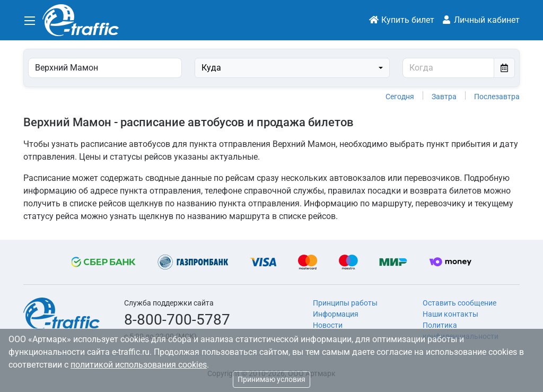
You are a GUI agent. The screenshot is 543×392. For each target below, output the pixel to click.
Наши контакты (450, 314)
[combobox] (292, 68)
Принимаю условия (271, 379)
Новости (328, 325)
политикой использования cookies (139, 365)
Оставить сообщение (459, 303)
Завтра (444, 97)
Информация (336, 314)
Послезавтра (497, 97)
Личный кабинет (480, 20)
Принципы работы (345, 303)
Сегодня (400, 97)
